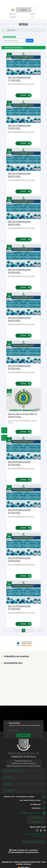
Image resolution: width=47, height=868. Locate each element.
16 (16, 631)
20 (31, 631)
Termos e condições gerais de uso (34, 834)
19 (27, 631)
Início (5, 30)
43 (40, 631)
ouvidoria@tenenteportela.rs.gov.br (30, 813)
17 (20, 631)
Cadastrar (24, 735)
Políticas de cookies (39, 836)
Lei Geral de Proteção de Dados (33, 842)
